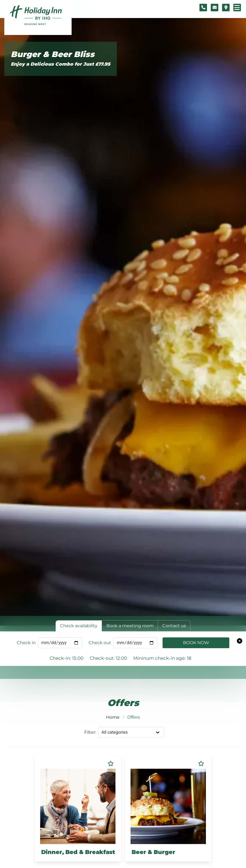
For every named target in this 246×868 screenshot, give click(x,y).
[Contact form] (215, 8)
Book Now (196, 643)
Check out (100, 643)
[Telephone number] (203, 8)
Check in (26, 643)
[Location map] (226, 8)
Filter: (90, 732)
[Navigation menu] (237, 8)
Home (113, 717)
